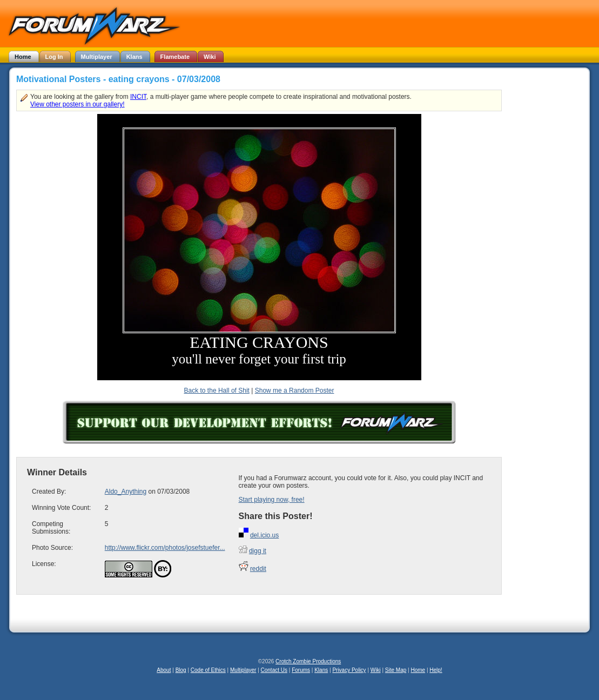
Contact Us (274, 670)
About (164, 670)
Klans (321, 670)
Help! (436, 670)
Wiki (376, 670)
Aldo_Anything (126, 492)
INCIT (138, 97)
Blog (181, 670)
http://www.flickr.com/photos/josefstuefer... (165, 548)
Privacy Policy (349, 670)
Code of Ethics (208, 670)
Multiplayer (243, 670)
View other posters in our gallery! (78, 104)
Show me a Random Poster (295, 391)
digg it (258, 551)
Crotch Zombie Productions (308, 661)
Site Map (396, 670)
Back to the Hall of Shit (217, 391)
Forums (301, 670)
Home (418, 670)
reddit (258, 569)
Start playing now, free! (272, 500)
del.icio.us (264, 535)
